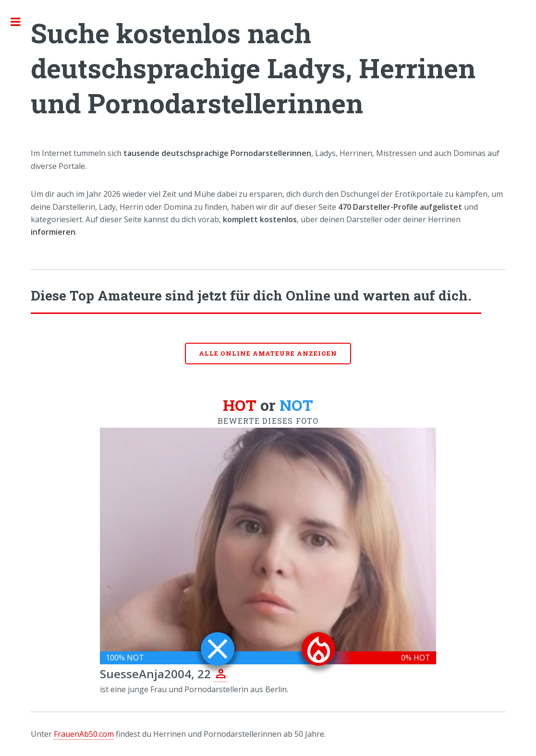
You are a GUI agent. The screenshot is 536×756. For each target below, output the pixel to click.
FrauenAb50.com (84, 734)
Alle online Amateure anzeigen (268, 353)
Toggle (21, 22)
